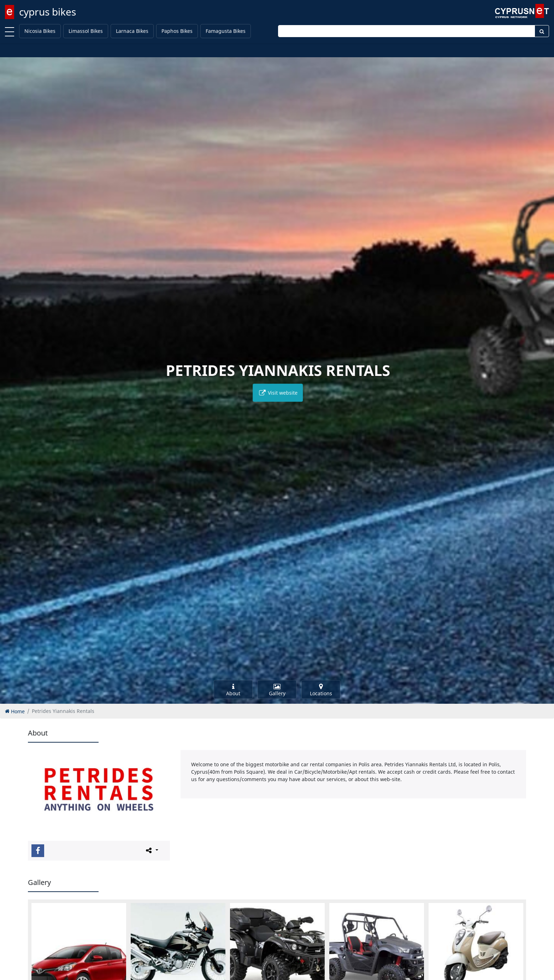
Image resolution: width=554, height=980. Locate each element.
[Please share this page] (151, 850)
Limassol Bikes (86, 31)
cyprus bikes (48, 12)
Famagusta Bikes (226, 31)
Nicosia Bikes (40, 31)
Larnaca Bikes (132, 31)
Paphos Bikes (177, 31)
